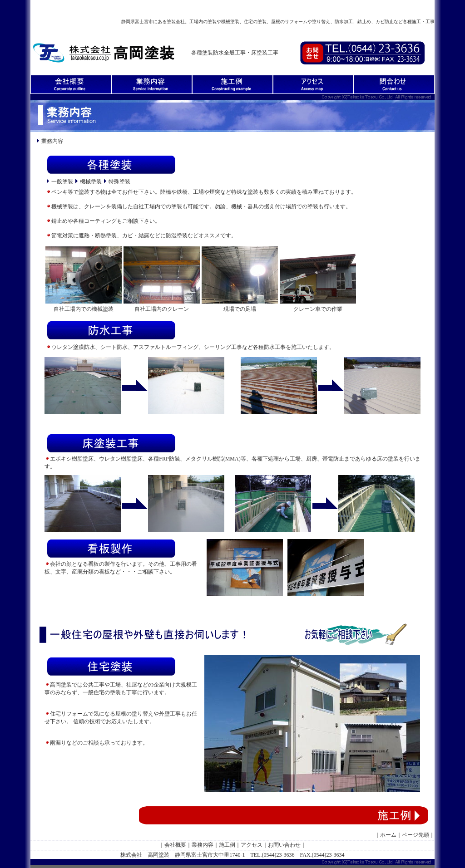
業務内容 (203, 845)
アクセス (252, 845)
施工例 (227, 845)
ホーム (388, 835)
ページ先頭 (416, 835)
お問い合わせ (284, 845)
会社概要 (175, 845)
